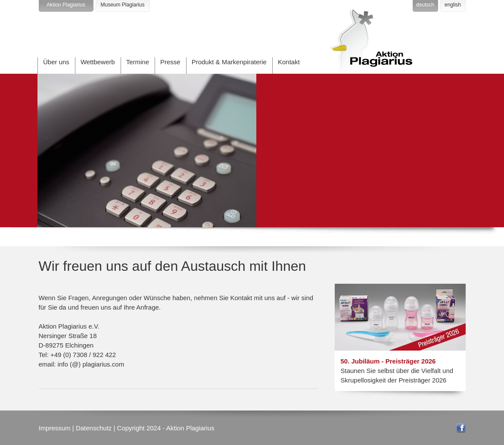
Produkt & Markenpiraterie (229, 62)
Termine (138, 62)
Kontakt (289, 62)
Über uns (56, 62)
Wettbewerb (98, 62)
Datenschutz (94, 428)
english (453, 5)
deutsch (425, 5)
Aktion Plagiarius (66, 5)
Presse (170, 62)
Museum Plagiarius (122, 5)
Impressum (55, 428)
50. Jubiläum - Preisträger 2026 (388, 361)
